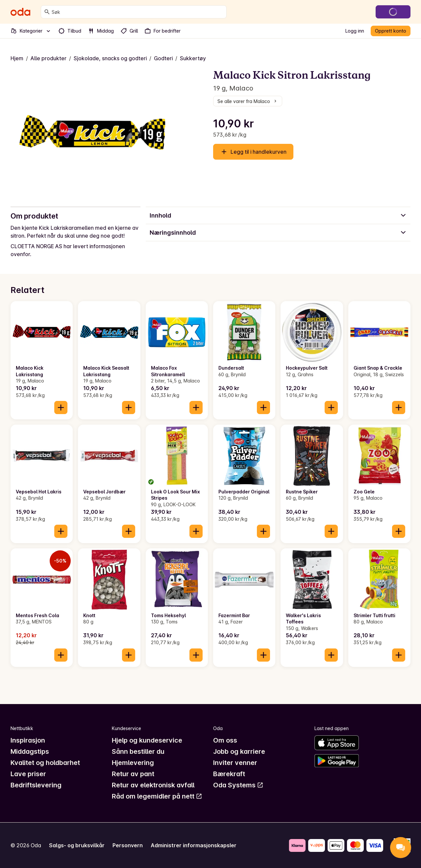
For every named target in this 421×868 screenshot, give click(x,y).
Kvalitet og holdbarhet (45, 763)
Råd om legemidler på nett (157, 796)
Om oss (225, 740)
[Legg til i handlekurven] (61, 408)
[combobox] (138, 12)
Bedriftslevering (36, 785)
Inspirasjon (28, 740)
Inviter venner (235, 763)
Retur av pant (133, 774)
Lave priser (28, 774)
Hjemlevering (133, 763)
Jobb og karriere (239, 751)
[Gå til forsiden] (20, 12)
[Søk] (47, 12)
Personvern (128, 845)
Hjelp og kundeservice (147, 740)
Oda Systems (238, 785)
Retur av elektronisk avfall (153, 785)
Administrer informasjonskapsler (194, 845)
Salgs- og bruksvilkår (77, 845)
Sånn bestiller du (138, 751)
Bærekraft (229, 774)
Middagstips (30, 751)
